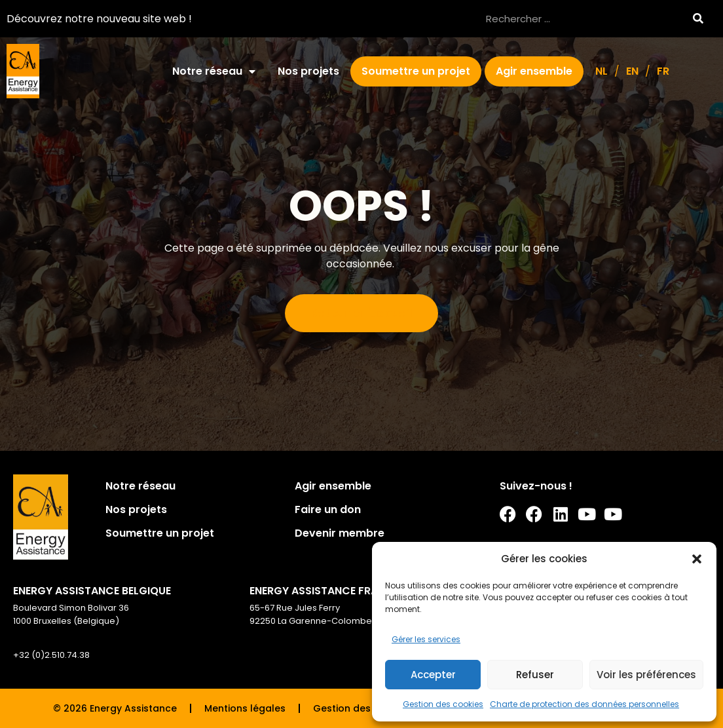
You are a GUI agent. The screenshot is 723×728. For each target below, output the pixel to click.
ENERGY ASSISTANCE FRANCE (324, 591)
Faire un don (328, 509)
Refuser (535, 675)
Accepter (433, 675)
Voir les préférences (646, 675)
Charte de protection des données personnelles (584, 704)
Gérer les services (426, 639)
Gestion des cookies (443, 704)
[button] (697, 559)
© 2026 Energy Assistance (115, 708)
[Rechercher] (698, 19)
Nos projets (308, 71)
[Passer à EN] (632, 71)
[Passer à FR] (663, 71)
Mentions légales (245, 708)
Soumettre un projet (416, 71)
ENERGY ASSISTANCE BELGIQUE (92, 591)
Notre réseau (214, 71)
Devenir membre (340, 533)
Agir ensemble (534, 71)
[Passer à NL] (602, 71)
